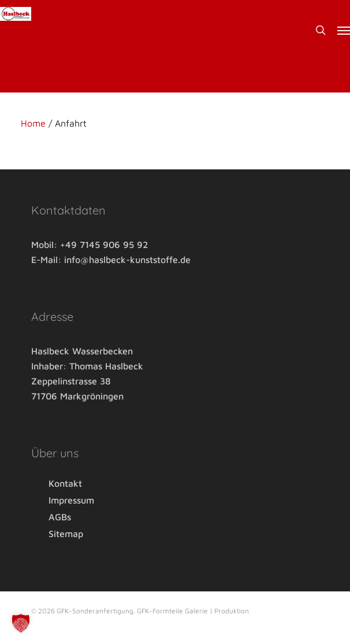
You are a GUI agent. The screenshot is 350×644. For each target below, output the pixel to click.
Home (33, 123)
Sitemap (66, 534)
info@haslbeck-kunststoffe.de (127, 260)
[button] (344, 30)
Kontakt (65, 484)
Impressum (71, 500)
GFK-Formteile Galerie (173, 611)
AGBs (60, 517)
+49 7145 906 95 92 (104, 245)
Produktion (232, 611)
